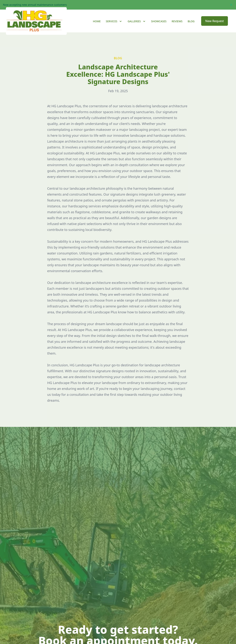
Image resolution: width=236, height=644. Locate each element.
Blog (191, 26)
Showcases (159, 26)
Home (97, 26)
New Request (215, 26)
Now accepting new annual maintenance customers (35, 5)
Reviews (177, 26)
